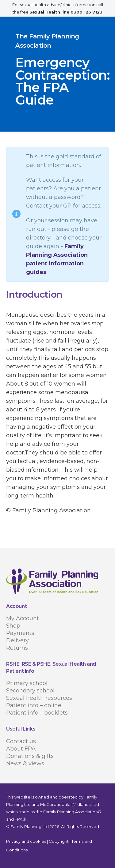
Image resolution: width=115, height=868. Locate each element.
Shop (13, 626)
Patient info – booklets (37, 713)
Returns (17, 648)
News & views (25, 763)
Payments (20, 633)
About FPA (21, 749)
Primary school (27, 683)
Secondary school (30, 691)
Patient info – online (34, 705)
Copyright (59, 841)
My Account (23, 618)
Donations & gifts (30, 756)
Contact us (21, 741)
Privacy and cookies (26, 841)
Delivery (17, 640)
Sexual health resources (39, 698)
